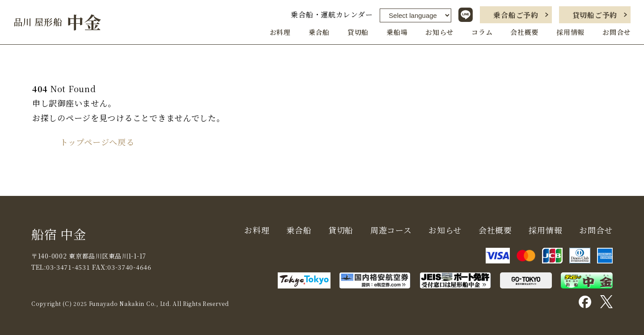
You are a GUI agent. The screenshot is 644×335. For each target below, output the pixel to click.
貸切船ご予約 (595, 15)
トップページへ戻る (97, 142)
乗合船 (319, 32)
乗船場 (397, 32)
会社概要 (524, 32)
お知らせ (439, 32)
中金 (57, 22)
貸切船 (358, 32)
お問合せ (616, 32)
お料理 (280, 32)
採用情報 (570, 32)
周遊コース (391, 230)
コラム (482, 32)
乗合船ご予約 (516, 15)
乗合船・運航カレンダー (332, 15)
